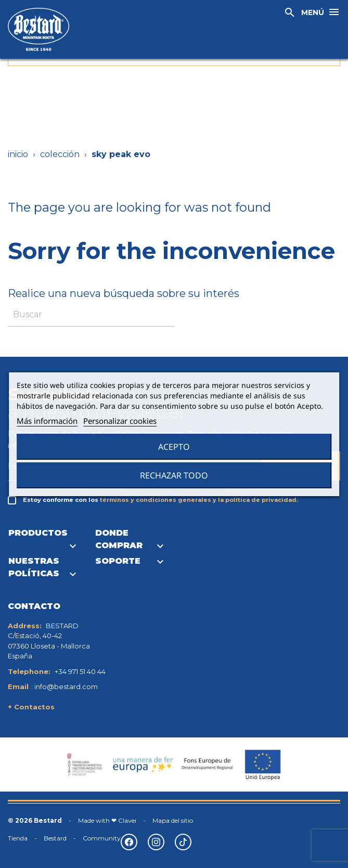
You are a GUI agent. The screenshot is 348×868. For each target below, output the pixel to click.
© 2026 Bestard (35, 820)
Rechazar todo (174, 475)
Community (102, 838)
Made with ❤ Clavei (107, 820)
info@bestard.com (66, 686)
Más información (47, 421)
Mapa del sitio (173, 820)
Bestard (55, 838)
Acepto (174, 447)
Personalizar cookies (120, 421)
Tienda (18, 838)
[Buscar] (91, 315)
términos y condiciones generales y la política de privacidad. (199, 500)
